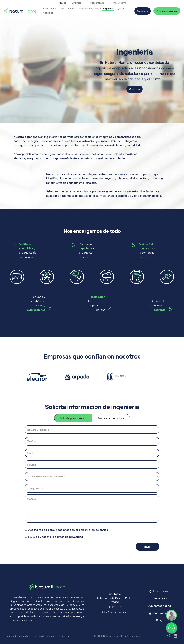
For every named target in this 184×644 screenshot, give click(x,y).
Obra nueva (119, 3)
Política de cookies (44, 636)
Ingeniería (109, 8)
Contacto (143, 11)
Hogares (61, 3)
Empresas (77, 3)
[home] (20, 11)
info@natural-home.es (115, 612)
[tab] (73, 418)
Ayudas (120, 8)
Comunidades (98, 3)
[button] (66, 8)
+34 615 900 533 (115, 607)
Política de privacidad (18, 636)
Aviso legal (65, 636)
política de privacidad (69, 537)
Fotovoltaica (50, 8)
